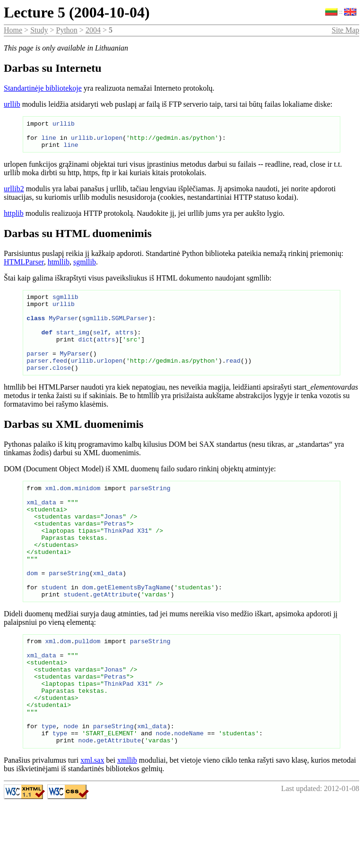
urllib (12, 104)
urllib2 (14, 194)
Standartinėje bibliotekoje (43, 88)
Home (13, 30)
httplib (14, 219)
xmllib (127, 825)
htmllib (59, 268)
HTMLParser (24, 268)
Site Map (346, 30)
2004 (93, 30)
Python (67, 30)
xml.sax (92, 825)
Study (39, 30)
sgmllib (85, 268)
